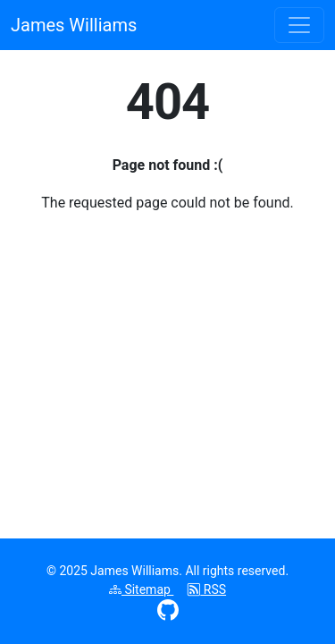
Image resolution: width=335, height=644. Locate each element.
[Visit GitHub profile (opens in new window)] (168, 609)
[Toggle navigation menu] (299, 25)
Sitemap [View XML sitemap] (141, 589)
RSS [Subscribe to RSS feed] (207, 589)
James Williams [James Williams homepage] (74, 25)
